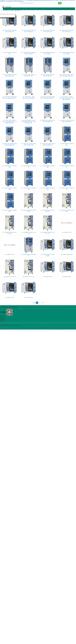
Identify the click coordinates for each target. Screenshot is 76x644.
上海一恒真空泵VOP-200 (67, 232)
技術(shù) (22, 9)
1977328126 (21, 308)
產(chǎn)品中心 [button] (11, 9)
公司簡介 (55, 307)
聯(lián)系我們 (29, 9)
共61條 (34, 303)
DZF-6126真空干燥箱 (28, 297)
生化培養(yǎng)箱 (29, 307)
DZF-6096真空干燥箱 (48, 277)
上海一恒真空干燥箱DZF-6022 (66, 254)
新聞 (17, 9)
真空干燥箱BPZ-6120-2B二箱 (10, 277)
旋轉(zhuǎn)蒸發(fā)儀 (9, 12)
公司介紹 (36, 9)
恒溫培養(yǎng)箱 (41, 307)
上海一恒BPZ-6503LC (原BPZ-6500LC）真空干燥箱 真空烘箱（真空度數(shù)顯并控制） (10, 122)
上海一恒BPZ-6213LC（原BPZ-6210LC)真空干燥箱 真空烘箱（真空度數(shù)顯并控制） (67, 98)
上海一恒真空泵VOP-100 (9, 254)
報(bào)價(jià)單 (42, 9)
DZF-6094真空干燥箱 (66, 277)
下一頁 (42, 303)
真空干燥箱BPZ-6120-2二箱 (28, 277)
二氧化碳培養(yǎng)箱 (22, 307)
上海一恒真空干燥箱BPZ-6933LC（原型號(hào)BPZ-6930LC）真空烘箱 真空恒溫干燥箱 (29, 122)
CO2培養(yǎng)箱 (35, 307)
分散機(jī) (12, 16)
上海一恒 (17, 307)
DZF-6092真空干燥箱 (10, 297)
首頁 (5, 9)
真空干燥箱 (17, 11)
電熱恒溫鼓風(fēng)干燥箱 (49, 307)
